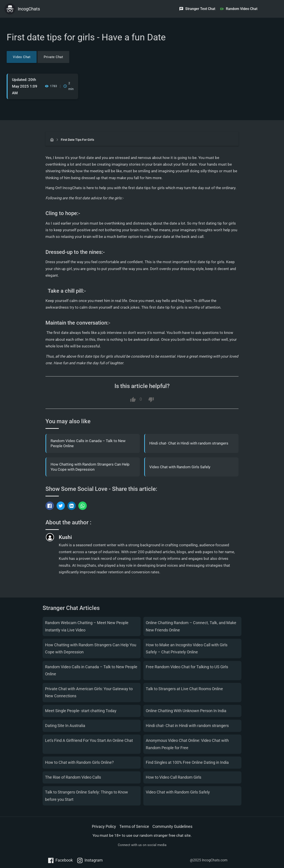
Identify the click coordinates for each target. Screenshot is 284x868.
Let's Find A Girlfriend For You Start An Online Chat (89, 740)
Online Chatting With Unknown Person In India (186, 711)
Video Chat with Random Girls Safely (180, 467)
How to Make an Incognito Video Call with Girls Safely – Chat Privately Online (187, 648)
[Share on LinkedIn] (72, 506)
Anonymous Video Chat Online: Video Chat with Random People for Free (187, 744)
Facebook (60, 860)
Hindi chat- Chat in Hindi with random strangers (189, 443)
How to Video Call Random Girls (174, 777)
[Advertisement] (234, 62)
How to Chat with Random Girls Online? (79, 763)
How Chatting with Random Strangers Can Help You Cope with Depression (90, 467)
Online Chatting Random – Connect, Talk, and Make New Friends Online (191, 626)
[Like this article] (133, 400)
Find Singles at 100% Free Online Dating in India (187, 763)
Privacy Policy (104, 826)
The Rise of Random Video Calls (73, 777)
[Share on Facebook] (50, 506)
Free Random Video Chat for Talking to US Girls (187, 667)
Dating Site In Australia (65, 726)
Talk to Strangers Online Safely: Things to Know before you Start (87, 796)
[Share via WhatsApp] (83, 506)
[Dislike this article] (151, 400)
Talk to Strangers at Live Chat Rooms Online (184, 689)
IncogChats (29, 9)
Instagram (90, 860)
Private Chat (53, 57)
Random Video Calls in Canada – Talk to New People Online (88, 443)
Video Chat (22, 57)
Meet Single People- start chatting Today (81, 711)
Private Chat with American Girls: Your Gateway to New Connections (89, 692)
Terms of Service (134, 826)
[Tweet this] (61, 506)
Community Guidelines (172, 826)
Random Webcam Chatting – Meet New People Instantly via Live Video (87, 626)
